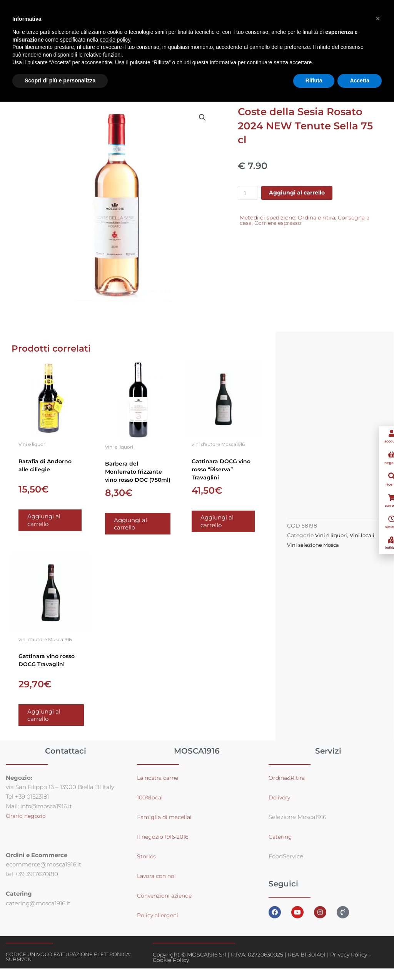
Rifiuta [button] (314, 80)
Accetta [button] (360, 80)
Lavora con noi (158, 887)
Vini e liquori (332, 541)
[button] (202, 119)
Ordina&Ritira (289, 789)
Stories (147, 868)
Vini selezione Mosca (332, 551)
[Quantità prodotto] (248, 194)
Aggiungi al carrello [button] (50, 524)
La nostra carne (160, 789)
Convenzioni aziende (167, 907)
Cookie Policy (171, 972)
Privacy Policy (349, 966)
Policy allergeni (159, 927)
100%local (151, 809)
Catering (281, 848)
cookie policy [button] (115, 40)
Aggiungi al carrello (300, 194)
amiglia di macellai (168, 828)
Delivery (280, 809)
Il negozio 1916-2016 (164, 848)
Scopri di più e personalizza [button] (60, 80)
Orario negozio (27, 827)
